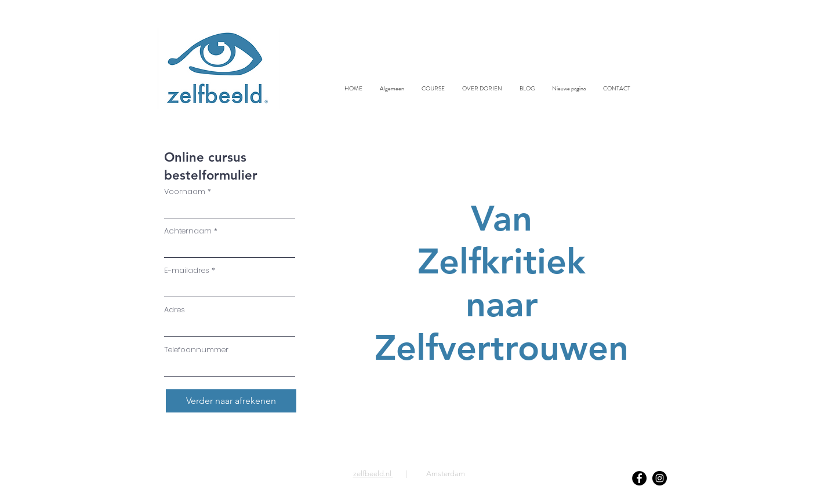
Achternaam (188, 231)
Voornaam (185, 191)
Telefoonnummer (196, 350)
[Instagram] (660, 478)
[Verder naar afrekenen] (231, 401)
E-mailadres (187, 270)
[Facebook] (639, 478)
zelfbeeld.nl (373, 474)
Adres (175, 310)
